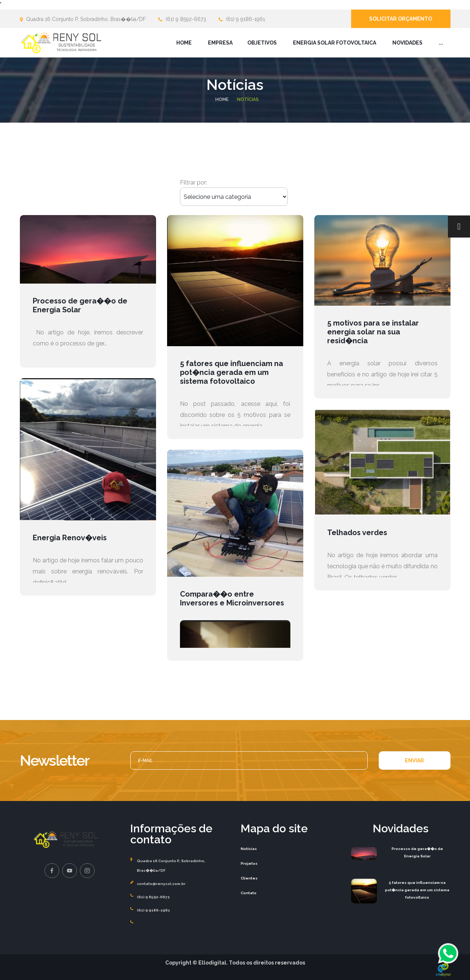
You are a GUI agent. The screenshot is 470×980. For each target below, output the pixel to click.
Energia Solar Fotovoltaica (335, 43)
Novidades (407, 43)
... (441, 43)
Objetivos (262, 43)
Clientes (249, 878)
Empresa (220, 43)
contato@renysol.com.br (161, 884)
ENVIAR (414, 761)
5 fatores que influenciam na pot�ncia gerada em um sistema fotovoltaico (232, 372)
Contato (249, 893)
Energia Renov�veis (70, 538)
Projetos (249, 863)
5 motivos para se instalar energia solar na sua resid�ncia (373, 332)
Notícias (249, 849)
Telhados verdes (357, 533)
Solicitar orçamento (401, 19)
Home (184, 43)
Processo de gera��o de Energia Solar (80, 305)
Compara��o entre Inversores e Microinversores (232, 598)
